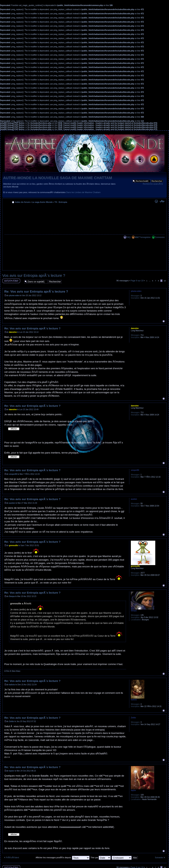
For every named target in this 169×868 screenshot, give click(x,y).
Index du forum (22, 202)
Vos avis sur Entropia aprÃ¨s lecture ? (34, 275)
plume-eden (14, 295)
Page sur (137, 281)
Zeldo (12, 721)
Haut (164, 321)
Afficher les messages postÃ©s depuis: (63, 857)
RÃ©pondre (11, 281)
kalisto (12, 685)
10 (165, 281)
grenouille (14, 545)
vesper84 (13, 474)
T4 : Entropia (61, 202)
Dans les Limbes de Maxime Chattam (83, 192)
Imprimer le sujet (156, 201)
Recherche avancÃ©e (153, 184)
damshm (13, 332)
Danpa (12, 596)
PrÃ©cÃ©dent (13, 857)
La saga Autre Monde (42, 202)
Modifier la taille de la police (162, 201)
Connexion (160, 237)
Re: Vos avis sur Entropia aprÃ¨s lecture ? (36, 292)
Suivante (159, 857)
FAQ (128, 237)
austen (12, 503)
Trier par (101, 857)
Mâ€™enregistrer (143, 237)
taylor (12, 771)
